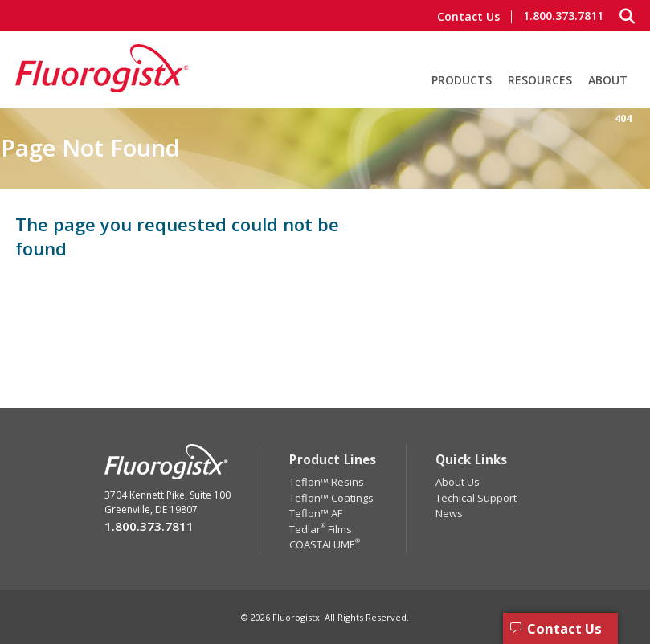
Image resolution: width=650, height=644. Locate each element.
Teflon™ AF (316, 513)
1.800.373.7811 (563, 16)
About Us (458, 482)
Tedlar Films (321, 529)
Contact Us (468, 17)
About (608, 80)
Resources (540, 80)
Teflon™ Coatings (331, 498)
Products (462, 80)
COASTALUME (325, 544)
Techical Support (476, 498)
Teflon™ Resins (327, 482)
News (449, 513)
